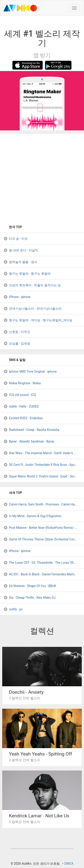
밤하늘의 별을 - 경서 (20, 262)
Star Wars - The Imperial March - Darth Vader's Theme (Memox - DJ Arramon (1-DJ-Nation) (44, 453)
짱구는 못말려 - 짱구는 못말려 (27, 274)
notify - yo (13, 609)
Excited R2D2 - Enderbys (23, 418)
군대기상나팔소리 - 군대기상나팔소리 (32, 309)
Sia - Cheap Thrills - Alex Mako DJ (29, 598)
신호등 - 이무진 (17, 332)
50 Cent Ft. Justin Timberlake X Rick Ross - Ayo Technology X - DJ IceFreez (44, 465)
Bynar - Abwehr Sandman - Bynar (29, 441)
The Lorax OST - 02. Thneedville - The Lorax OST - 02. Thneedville (44, 563)
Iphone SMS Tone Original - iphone (30, 371)
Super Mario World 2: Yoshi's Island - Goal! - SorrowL (42, 476)
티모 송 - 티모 (16, 239)
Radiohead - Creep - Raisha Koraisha (31, 430)
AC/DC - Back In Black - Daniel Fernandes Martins (40, 574)
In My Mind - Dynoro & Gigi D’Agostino (32, 516)
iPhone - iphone (17, 297)
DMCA (69, 864)
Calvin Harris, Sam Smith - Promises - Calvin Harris (41, 504)
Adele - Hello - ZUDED (21, 406)
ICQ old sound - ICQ (20, 395)
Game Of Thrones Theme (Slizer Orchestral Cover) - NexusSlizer (44, 539)
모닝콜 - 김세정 (17, 343)
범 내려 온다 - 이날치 (21, 250)
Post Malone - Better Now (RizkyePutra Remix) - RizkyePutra (44, 528)
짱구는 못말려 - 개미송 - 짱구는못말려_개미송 (38, 320)
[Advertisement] (42, 178)
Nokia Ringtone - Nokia (22, 383)
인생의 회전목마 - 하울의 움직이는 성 (32, 285)
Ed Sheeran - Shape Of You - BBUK (30, 586)
